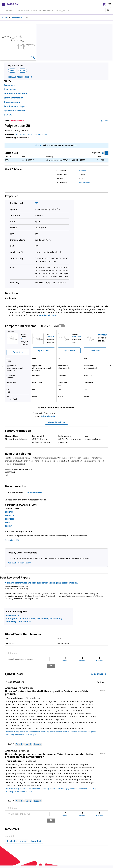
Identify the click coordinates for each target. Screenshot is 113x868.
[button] (103, 683)
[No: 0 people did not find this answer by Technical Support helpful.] (28, 738)
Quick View (18, 352)
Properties (9, 85)
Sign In (38, 145)
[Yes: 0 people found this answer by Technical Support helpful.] (19, 738)
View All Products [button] (56, 422)
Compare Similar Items (16, 93)
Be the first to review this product (25, 829)
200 (36, 203)
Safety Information (14, 98)
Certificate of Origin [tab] (34, 492)
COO (23, 71)
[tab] (6, 18)
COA (12, 71)
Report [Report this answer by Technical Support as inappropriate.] (38, 738)
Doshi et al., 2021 (48, 315)
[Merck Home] (13, 4)
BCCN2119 (9, 515)
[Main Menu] (4, 4)
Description (10, 89)
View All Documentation (20, 77)
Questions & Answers (15, 110)
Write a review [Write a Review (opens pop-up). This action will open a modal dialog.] (26, 134)
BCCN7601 (9, 512)
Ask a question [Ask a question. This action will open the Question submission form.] (41, 134)
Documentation (12, 102)
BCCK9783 (9, 522)
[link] (12, 653)
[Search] (108, 10)
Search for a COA (12, 540)
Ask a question (98, 667)
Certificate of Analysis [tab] (15, 492)
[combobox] (56, 10)
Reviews (8, 115)
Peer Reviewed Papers (15, 106)
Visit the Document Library (19, 563)
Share (105, 121)
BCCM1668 (9, 519)
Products (4, 18)
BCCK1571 (9, 526)
